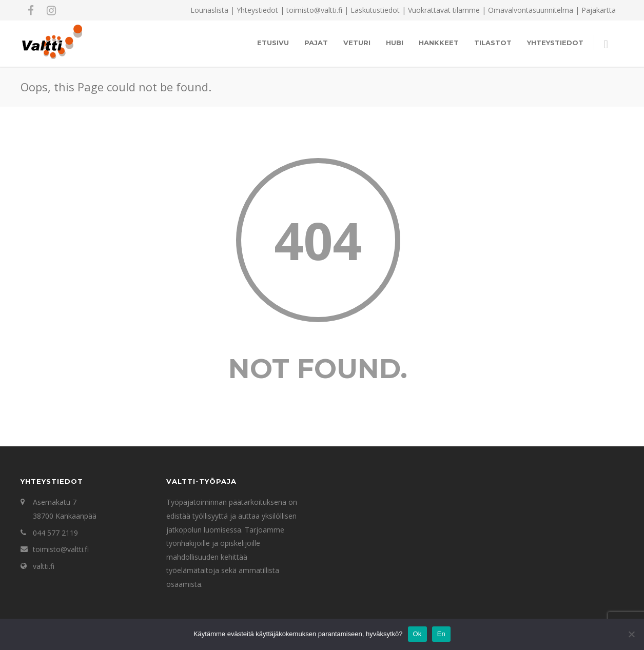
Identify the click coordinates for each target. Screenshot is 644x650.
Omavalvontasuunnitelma (531, 10)
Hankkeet (439, 43)
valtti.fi (44, 566)
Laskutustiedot (375, 10)
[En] (631, 634)
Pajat (316, 43)
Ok (417, 634)
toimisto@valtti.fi (61, 549)
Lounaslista (209, 10)
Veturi (357, 43)
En (441, 634)
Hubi (395, 43)
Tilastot (493, 43)
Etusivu (273, 43)
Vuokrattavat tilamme (444, 10)
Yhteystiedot (257, 10)
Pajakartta (599, 10)
